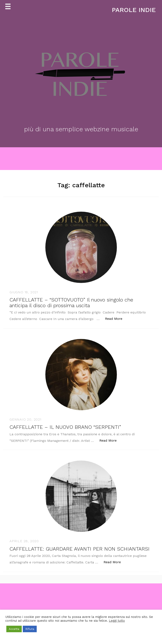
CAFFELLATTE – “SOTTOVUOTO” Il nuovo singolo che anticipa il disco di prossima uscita (71, 303)
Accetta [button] (14, 629)
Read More (116, 318)
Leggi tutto (117, 621)
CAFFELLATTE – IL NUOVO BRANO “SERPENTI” (65, 427)
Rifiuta (30, 629)
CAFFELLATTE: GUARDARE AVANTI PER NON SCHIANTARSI (80, 549)
